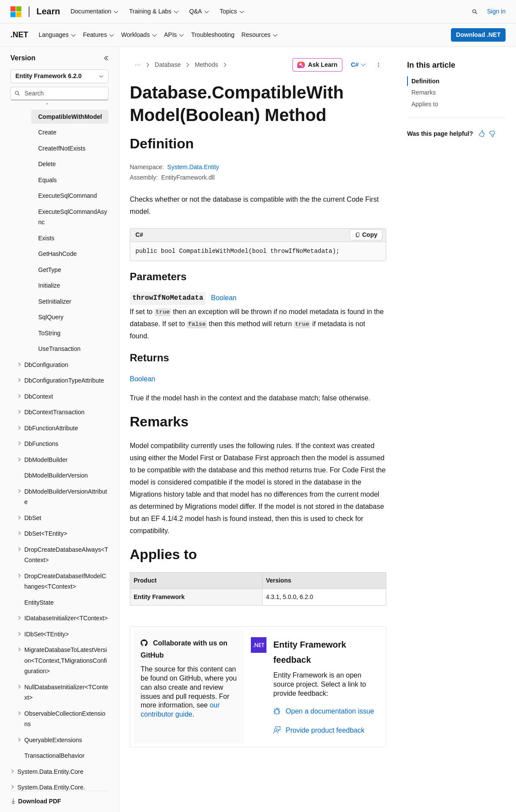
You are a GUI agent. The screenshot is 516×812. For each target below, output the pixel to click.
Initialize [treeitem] (49, 285)
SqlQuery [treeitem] (51, 317)
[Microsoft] (16, 12)
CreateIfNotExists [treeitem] (62, 148)
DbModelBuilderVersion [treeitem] (56, 475)
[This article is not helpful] (492, 134)
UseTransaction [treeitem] (59, 349)
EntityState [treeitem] (39, 602)
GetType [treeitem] (50, 270)
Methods (207, 65)
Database (168, 65)
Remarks (424, 92)
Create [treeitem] (47, 132)
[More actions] (379, 65)
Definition (426, 81)
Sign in (496, 11)
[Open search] (475, 12)
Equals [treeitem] (48, 180)
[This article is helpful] (482, 134)
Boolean (224, 298)
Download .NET (478, 35)
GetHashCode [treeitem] (58, 254)
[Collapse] (106, 58)
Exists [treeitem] (46, 238)
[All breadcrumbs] (137, 65)
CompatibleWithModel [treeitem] (70, 117)
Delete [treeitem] (47, 164)
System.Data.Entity (193, 167)
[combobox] (59, 76)
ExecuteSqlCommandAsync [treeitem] (73, 217)
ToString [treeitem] (49, 333)
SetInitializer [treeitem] (55, 301)
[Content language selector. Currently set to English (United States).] (52, 796)
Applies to (425, 104)
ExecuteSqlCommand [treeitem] (67, 196)
